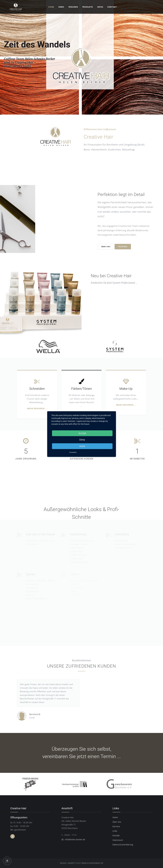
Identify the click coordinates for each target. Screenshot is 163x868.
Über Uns (117, 822)
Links (115, 831)
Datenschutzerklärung (123, 845)
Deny (82, 440)
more (82, 446)
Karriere (116, 826)
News (61, 7)
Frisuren (73, 7)
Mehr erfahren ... (37, 408)
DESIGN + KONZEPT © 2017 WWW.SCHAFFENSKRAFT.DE (82, 863)
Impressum (118, 840)
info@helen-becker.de (75, 839)
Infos (100, 7)
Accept (82, 433)
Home (51, 7)
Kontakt (112, 7)
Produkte (88, 7)
